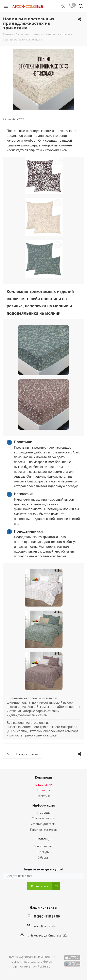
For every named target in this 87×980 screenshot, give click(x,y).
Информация (44, 805)
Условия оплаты (43, 818)
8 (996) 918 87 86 (47, 916)
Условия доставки (43, 824)
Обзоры (43, 857)
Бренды (43, 852)
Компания (43, 777)
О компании (44, 784)
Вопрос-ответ (43, 846)
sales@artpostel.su (47, 926)
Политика (43, 796)
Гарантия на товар (43, 829)
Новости (43, 790)
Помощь (44, 812)
